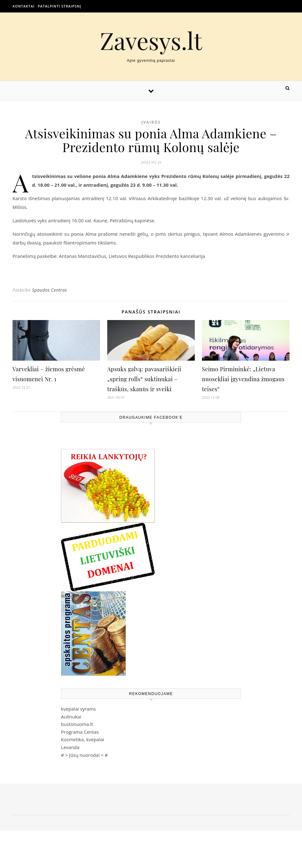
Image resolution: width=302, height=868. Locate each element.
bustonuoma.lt (77, 724)
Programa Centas (80, 732)
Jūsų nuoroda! (84, 755)
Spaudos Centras (49, 290)
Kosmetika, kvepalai (83, 739)
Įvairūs (151, 122)
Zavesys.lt (151, 40)
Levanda (70, 747)
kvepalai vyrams (78, 709)
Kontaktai (24, 6)
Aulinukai (71, 717)
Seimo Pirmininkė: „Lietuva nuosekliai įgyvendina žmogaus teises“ (243, 379)
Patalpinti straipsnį (60, 6)
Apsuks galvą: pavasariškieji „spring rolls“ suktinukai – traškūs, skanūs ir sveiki (144, 379)
